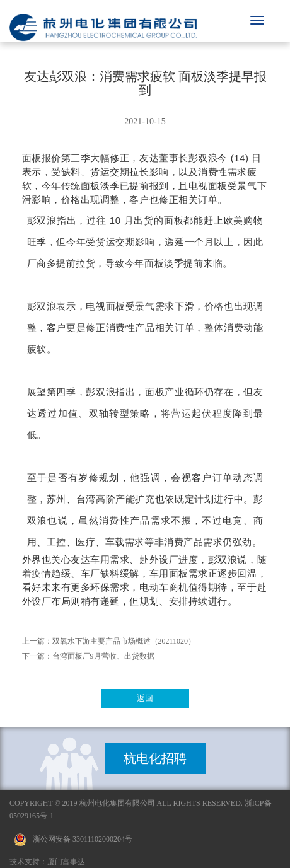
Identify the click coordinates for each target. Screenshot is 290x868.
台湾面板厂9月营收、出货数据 (103, 656)
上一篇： (37, 641)
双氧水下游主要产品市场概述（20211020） (124, 641)
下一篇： (37, 656)
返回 (145, 698)
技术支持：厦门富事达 (47, 862)
